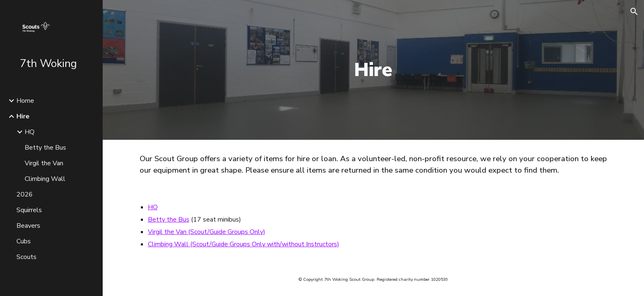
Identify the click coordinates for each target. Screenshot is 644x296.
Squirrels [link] (29, 210)
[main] (373, 70)
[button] (634, 12)
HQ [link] (30, 132)
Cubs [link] (24, 241)
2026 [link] (25, 194)
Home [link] (25, 101)
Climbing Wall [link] (45, 179)
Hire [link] (23, 116)
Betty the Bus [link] (45, 148)
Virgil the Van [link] (44, 163)
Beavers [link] (28, 226)
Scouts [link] (26, 257)
